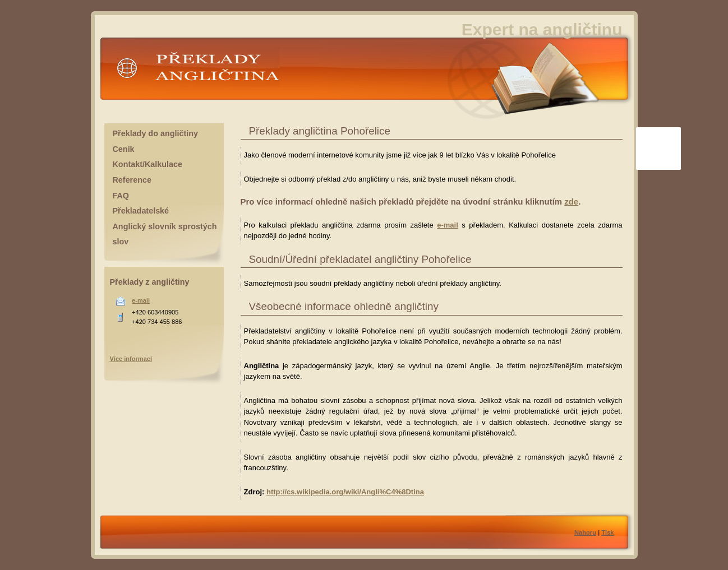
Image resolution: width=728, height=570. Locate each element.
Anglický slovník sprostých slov (165, 234)
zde (571, 201)
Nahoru (585, 532)
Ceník (124, 149)
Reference (132, 180)
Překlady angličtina (196, 72)
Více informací (131, 359)
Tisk (607, 532)
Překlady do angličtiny (155, 133)
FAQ (121, 196)
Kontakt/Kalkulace (148, 164)
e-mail (448, 225)
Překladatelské (141, 211)
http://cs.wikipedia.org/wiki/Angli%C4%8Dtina (345, 492)
